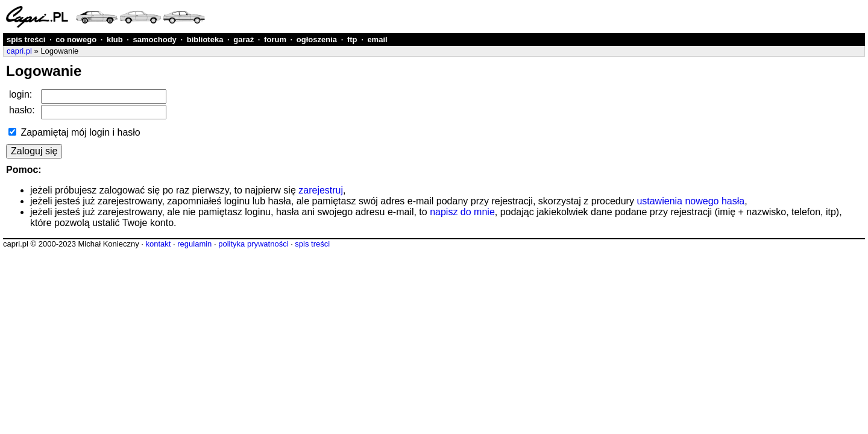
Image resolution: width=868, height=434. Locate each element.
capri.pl (19, 51)
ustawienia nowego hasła (690, 201)
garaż (244, 39)
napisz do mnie (462, 212)
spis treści (26, 39)
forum (275, 39)
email (377, 39)
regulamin (194, 244)
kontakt (158, 244)
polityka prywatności (253, 244)
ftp (352, 39)
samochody (155, 39)
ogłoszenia (317, 39)
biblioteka (205, 39)
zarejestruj (321, 190)
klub (115, 39)
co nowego (76, 39)
